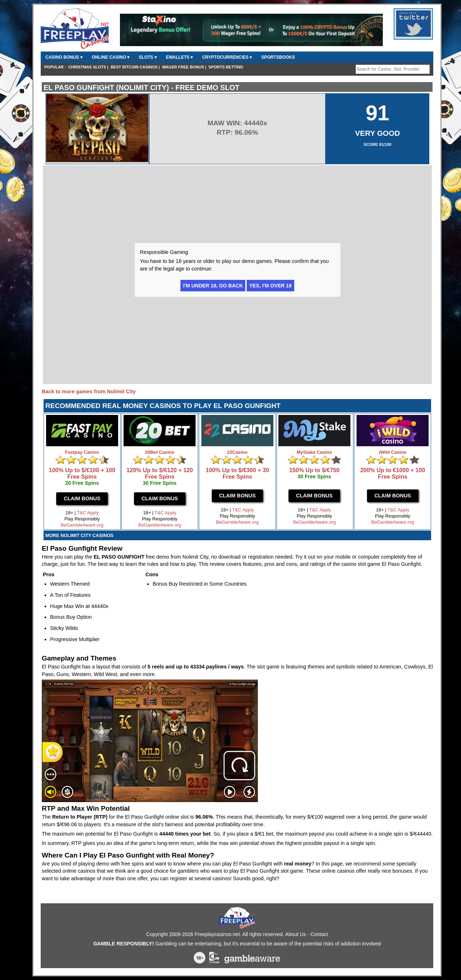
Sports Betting (226, 67)
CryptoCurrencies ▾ (227, 57)
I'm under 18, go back (213, 286)
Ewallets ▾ (180, 57)
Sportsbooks (278, 57)
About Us (296, 934)
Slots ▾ (147, 57)
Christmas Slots (87, 67)
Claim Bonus (82, 498)
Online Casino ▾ (111, 57)
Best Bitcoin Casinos (134, 67)
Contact (319, 934)
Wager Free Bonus (183, 67)
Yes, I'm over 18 (270, 286)
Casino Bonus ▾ (64, 57)
